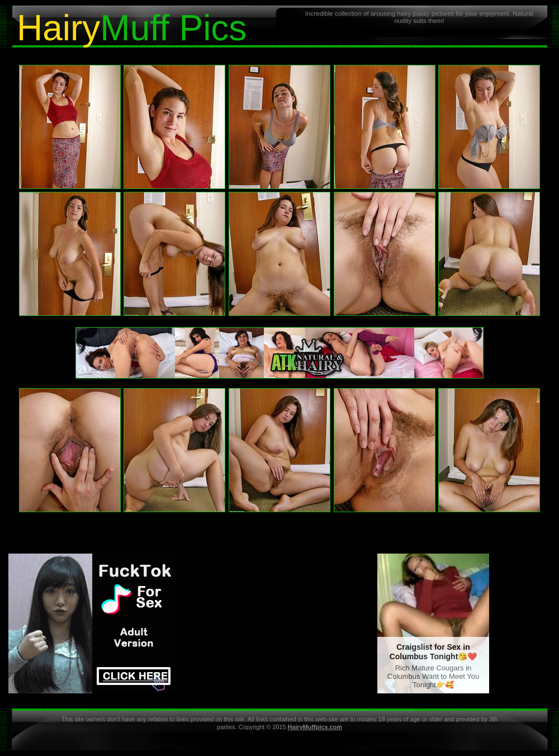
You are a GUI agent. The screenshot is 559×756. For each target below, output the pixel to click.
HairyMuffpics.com (315, 727)
